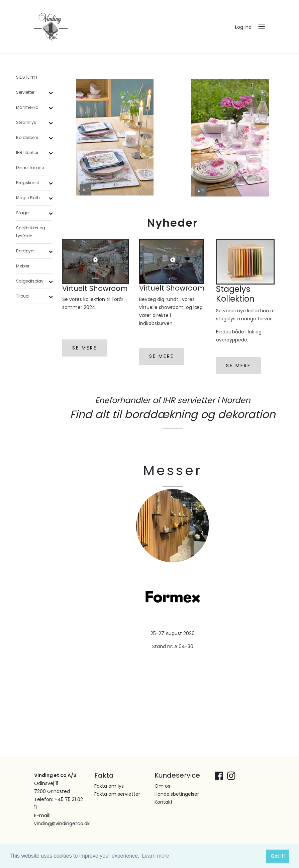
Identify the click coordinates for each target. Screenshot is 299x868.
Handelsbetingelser (177, 794)
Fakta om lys (109, 786)
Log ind (243, 27)
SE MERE (85, 348)
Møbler (23, 266)
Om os (162, 786)
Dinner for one (30, 168)
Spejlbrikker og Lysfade (31, 232)
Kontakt (164, 802)
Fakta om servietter (117, 794)
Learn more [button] (156, 856)
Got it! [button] (278, 856)
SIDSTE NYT (27, 77)
